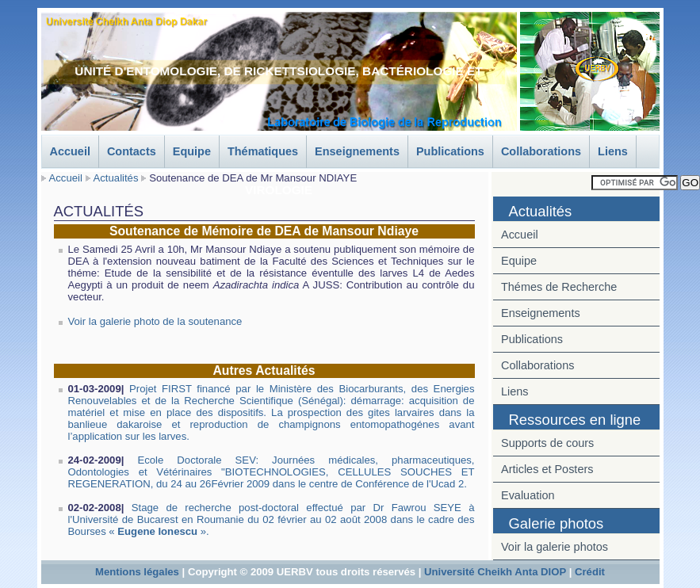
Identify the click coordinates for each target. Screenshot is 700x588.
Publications (450, 151)
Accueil (70, 151)
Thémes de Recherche (559, 287)
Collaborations (541, 151)
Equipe (192, 151)
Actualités (116, 178)
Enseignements (357, 151)
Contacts (132, 151)
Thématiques (263, 151)
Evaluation (528, 495)
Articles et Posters (547, 469)
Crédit (590, 572)
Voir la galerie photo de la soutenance (155, 321)
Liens (613, 151)
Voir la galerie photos (555, 547)
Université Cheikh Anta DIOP (495, 572)
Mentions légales (137, 572)
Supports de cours (547, 443)
